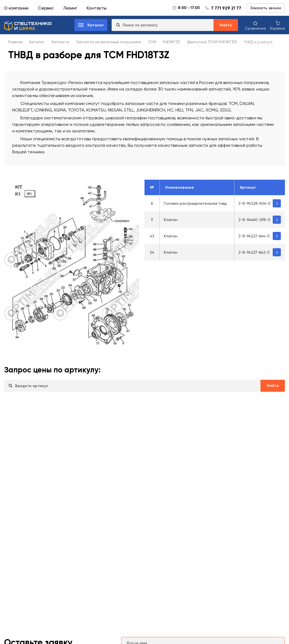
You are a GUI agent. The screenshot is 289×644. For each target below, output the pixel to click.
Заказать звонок (266, 8)
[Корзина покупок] (277, 25)
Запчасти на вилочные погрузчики (109, 42)
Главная (15, 42)
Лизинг (70, 8)
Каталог (37, 42)
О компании (16, 8)
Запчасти (60, 42)
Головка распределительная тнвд (195, 203)
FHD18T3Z (171, 42)
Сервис (46, 8)
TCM (152, 42)
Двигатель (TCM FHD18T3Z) (212, 42)
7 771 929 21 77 (226, 8)
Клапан (171, 220)
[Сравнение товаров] (255, 25)
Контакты (97, 8)
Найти (226, 25)
